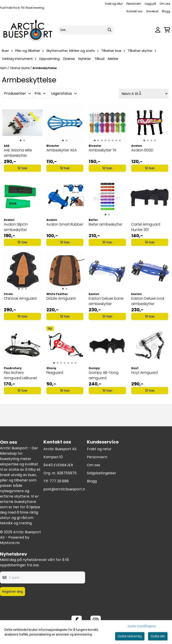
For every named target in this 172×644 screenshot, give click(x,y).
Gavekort (152, 11)
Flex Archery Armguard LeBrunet (20, 375)
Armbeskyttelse (45, 68)
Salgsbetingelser (102, 473)
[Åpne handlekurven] (167, 30)
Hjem (4, 68)
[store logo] (28, 30)
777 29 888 (59, 481)
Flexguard (55, 373)
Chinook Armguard (20, 298)
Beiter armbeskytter (105, 224)
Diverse (69, 59)
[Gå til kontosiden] (158, 30)
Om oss (165, 4)
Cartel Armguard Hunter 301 (146, 227)
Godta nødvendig (130, 636)
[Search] (110, 30)
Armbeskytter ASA (61, 150)
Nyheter (85, 59)
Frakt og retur (114, 4)
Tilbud (99, 59)
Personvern (134, 4)
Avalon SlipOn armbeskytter (16, 227)
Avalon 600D (142, 150)
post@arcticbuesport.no (65, 489)
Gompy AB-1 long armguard (104, 375)
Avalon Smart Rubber (65, 224)
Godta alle (158, 636)
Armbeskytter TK (103, 150)
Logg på (150, 4)
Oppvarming (49, 59)
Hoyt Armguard (144, 373)
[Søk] (86, 30)
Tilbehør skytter (20, 68)
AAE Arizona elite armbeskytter (18, 153)
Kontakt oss (134, 11)
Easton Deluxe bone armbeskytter (106, 301)
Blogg (166, 11)
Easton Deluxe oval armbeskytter (148, 301)
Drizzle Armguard (61, 298)
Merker (113, 59)
